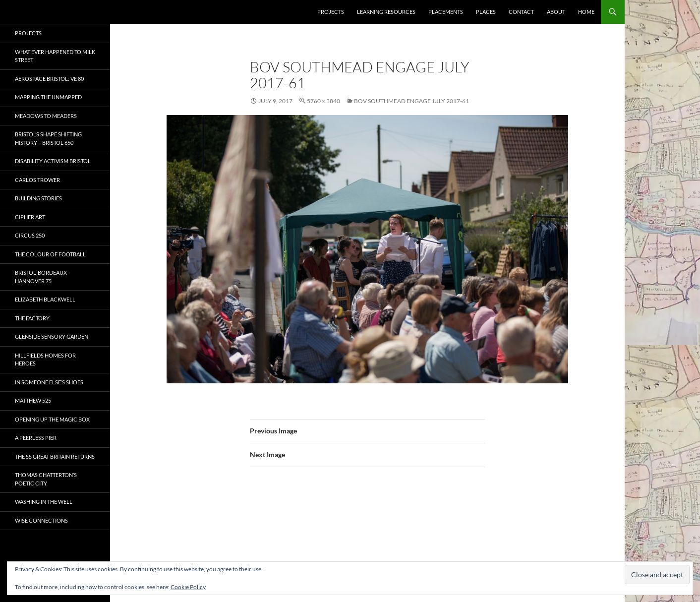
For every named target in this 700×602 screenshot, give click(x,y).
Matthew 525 (33, 400)
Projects (331, 12)
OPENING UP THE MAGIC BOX (52, 419)
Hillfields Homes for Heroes (45, 360)
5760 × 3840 (323, 101)
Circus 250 (30, 235)
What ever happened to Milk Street (55, 56)
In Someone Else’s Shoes (49, 382)
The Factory (32, 318)
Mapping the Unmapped (48, 97)
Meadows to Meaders (46, 116)
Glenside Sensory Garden (52, 336)
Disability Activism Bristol (53, 161)
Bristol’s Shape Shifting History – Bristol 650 (48, 138)
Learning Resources (386, 12)
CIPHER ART (30, 217)
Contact (521, 12)
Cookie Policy (188, 587)
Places (486, 12)
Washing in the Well (44, 502)
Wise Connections (41, 520)
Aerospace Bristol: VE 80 (49, 79)
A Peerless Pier (36, 438)
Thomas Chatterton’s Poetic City (46, 479)
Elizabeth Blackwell (45, 299)
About (556, 12)
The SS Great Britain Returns (55, 456)
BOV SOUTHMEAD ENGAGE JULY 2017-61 (411, 101)
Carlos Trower (37, 180)
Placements (446, 12)
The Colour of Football (50, 254)
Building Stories (38, 198)
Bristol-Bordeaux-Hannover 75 (42, 277)
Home (586, 12)
